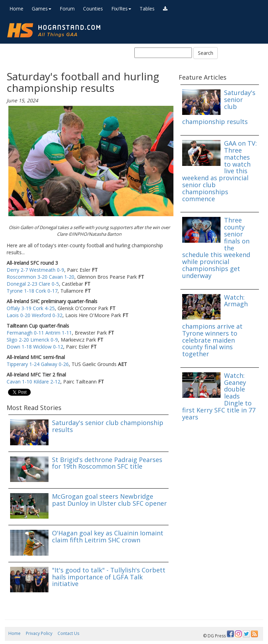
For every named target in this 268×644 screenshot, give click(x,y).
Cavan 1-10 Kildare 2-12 (33, 382)
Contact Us (68, 633)
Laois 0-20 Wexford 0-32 (35, 315)
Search (206, 53)
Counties (93, 9)
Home (16, 9)
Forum (67, 9)
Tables (147, 9)
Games (42, 9)
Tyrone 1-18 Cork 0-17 (32, 291)
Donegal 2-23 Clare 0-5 (33, 284)
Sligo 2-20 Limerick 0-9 (32, 340)
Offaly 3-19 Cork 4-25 (31, 308)
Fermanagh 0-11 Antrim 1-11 (39, 333)
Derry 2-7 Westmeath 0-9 (35, 270)
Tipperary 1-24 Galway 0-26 (38, 364)
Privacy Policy (39, 633)
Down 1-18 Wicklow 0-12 (35, 347)
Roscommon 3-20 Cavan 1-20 (40, 277)
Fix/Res (121, 9)
